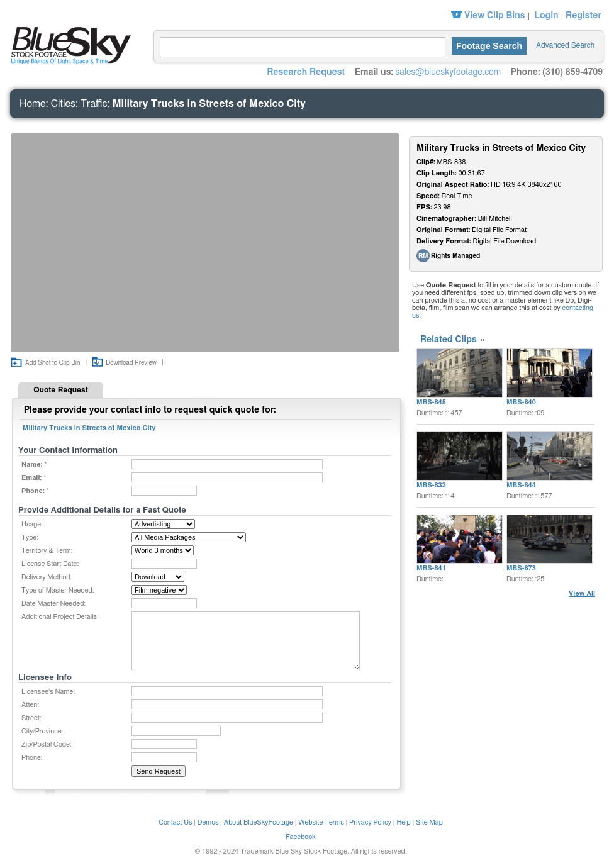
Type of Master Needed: (58, 590)
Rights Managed (455, 256)
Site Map (429, 822)
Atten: (30, 705)
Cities (63, 104)
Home (33, 104)
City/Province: (42, 731)
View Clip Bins (495, 16)
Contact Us (175, 822)
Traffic (94, 104)
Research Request (306, 72)
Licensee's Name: (48, 692)
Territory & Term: (47, 551)
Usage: (32, 524)
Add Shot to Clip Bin (53, 363)
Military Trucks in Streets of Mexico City (209, 104)
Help (403, 822)
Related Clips (449, 340)
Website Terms (321, 822)
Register (583, 16)
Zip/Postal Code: (47, 744)
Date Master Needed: (53, 604)
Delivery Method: (47, 577)
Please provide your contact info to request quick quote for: (150, 410)
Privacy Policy (370, 822)
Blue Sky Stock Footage (68, 44)
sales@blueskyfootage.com (448, 72)
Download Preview (131, 363)
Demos (208, 822)
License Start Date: (50, 564)
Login (546, 16)
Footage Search (489, 46)
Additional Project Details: (60, 617)
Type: (30, 537)
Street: (31, 718)
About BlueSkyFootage (259, 822)
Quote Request (61, 390)
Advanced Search (565, 45)
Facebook (301, 837)
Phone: (32, 758)
